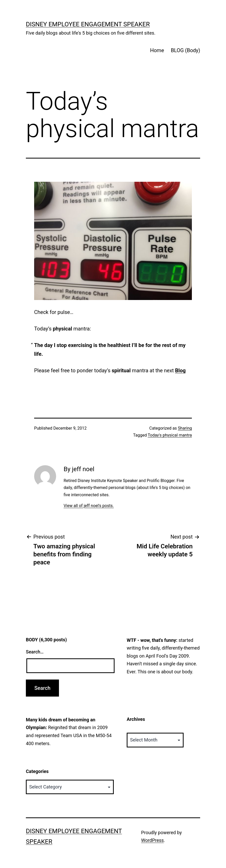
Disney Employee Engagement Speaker (88, 24)
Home (157, 50)
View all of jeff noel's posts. (89, 506)
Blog (180, 370)
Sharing (185, 428)
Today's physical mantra (170, 435)
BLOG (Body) (186, 50)
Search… (35, 652)
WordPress (152, 840)
